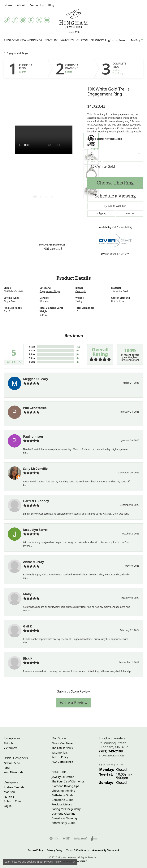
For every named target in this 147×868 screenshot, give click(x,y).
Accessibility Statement (106, 850)
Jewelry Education (63, 777)
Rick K (28, 658)
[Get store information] (112, 756)
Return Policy (60, 757)
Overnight (81, 291)
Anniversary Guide (63, 823)
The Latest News (62, 748)
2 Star (32, 358)
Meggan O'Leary (36, 379)
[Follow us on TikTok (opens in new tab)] (7, 20)
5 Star (32, 347)
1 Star (32, 362)
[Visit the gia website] (54, 839)
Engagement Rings (17, 53)
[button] (21, 5)
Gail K (28, 626)
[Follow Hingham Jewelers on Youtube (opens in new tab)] (47, 20)
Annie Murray (34, 562)
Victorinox (10, 748)
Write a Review (74, 703)
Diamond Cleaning (64, 814)
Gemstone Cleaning (64, 818)
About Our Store (62, 743)
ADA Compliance (62, 762)
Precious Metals (62, 804)
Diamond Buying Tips (65, 786)
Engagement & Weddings (23, 40)
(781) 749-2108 (52, 248)
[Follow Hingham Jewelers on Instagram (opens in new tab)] (23, 20)
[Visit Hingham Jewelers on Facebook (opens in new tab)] (15, 20)
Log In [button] (109, 41)
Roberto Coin (12, 801)
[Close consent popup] (74, 862)
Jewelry (51, 40)
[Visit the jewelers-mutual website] (80, 839)
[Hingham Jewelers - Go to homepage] (73, 21)
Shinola (9, 743)
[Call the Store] (111, 751)
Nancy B (9, 797)
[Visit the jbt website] (66, 839)
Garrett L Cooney (36, 501)
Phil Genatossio (35, 408)
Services (98, 40)
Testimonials (60, 753)
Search (23, 72)
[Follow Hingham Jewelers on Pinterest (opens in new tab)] (31, 20)
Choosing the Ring (63, 791)
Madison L (10, 792)
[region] (44, 165)
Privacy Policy (55, 850)
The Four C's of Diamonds (68, 781)
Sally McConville (35, 469)
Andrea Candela (14, 787)
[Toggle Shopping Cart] (137, 40)
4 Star (32, 350)
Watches (67, 40)
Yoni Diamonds (14, 772)
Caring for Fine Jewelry (66, 809)
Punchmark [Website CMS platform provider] (80, 861)
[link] (8, 5)
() (78, 347)
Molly (27, 594)
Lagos (8, 806)
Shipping (101, 214)
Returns (130, 214)
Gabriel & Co (12, 763)
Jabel (7, 768)
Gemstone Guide (63, 800)
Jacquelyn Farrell (36, 530)
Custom (82, 40)
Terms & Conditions (77, 850)
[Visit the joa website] (94, 839)
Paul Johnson (33, 436)
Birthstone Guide (63, 795)
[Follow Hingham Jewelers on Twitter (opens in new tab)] (39, 20)
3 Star (32, 354)
